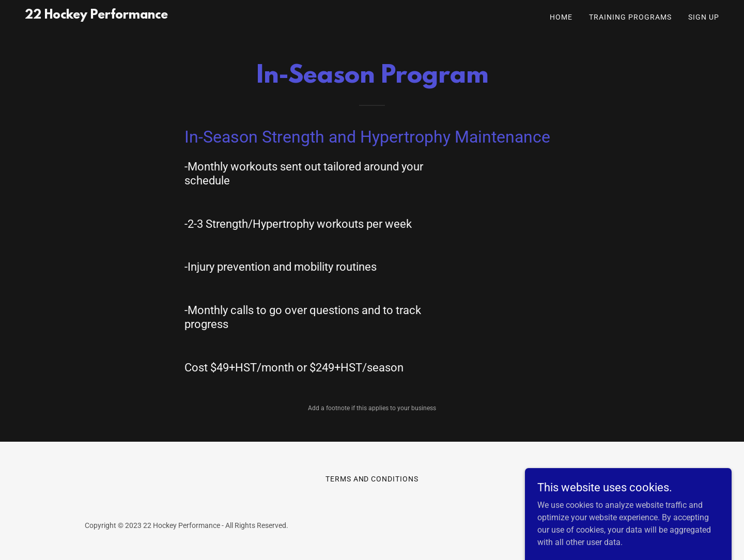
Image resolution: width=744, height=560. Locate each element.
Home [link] (561, 17)
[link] (96, 16)
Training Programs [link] (630, 17)
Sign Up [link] (704, 17)
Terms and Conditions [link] (372, 479)
